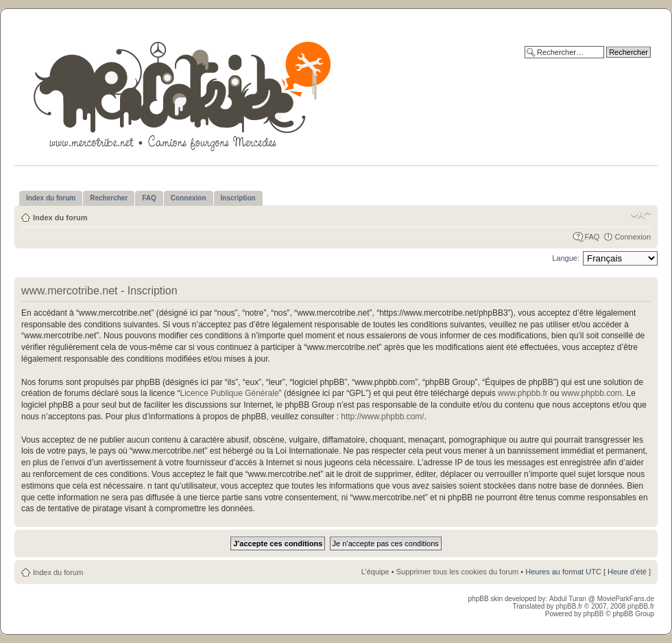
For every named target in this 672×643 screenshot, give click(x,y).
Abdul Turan (569, 599)
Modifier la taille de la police (641, 215)
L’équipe (375, 572)
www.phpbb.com (592, 393)
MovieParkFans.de (626, 599)
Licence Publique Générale (229, 393)
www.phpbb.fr (523, 393)
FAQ (592, 237)
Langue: (566, 258)
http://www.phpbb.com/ (382, 417)
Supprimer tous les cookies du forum (458, 572)
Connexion (633, 237)
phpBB (593, 614)
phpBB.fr (569, 606)
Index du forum (60, 218)
